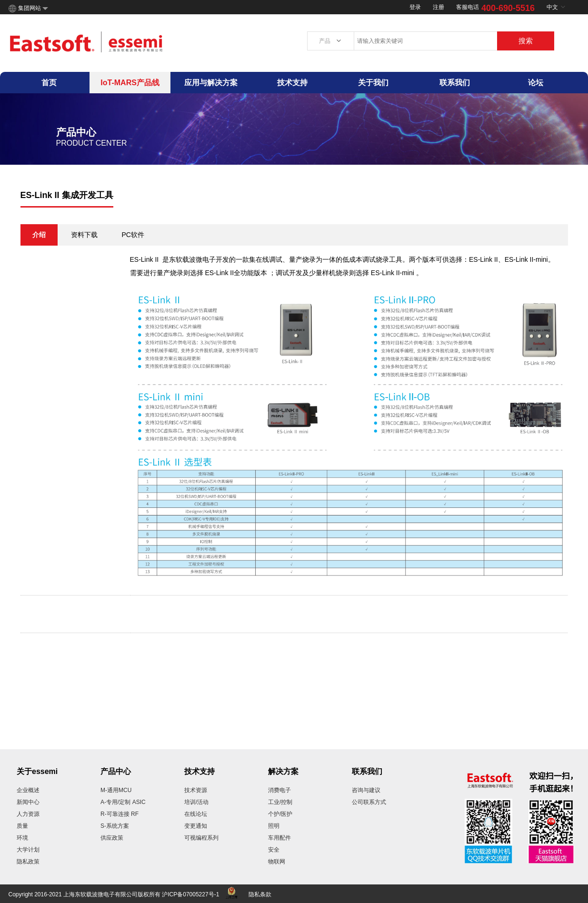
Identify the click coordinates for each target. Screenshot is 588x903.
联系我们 (455, 83)
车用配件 (279, 838)
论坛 (536, 83)
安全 (274, 850)
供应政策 (112, 838)
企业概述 (28, 790)
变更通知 (196, 826)
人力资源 (28, 814)
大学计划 (28, 850)
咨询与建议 (366, 790)
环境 (22, 838)
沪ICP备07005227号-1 (190, 894)
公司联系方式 (369, 802)
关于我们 (373, 83)
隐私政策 (28, 862)
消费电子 (279, 790)
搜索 (526, 41)
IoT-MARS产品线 (130, 83)
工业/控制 (280, 802)
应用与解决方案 (211, 83)
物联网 (277, 862)
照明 (274, 826)
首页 (49, 83)
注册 (439, 7)
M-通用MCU (116, 790)
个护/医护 (280, 814)
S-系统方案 (115, 826)
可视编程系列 (201, 838)
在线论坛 (196, 814)
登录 (415, 7)
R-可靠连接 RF (120, 814)
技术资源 (196, 790)
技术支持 (292, 83)
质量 (22, 826)
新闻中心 (28, 802)
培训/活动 (196, 802)
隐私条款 (260, 894)
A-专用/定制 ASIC (123, 802)
